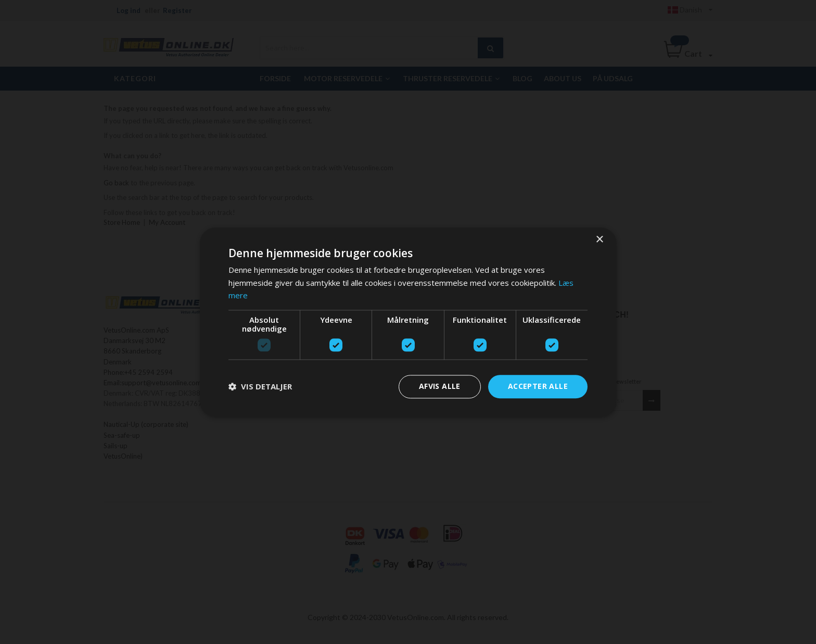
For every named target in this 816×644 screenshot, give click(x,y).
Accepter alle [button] (538, 386)
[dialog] (408, 322)
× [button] (599, 240)
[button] (260, 387)
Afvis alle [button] (440, 386)
